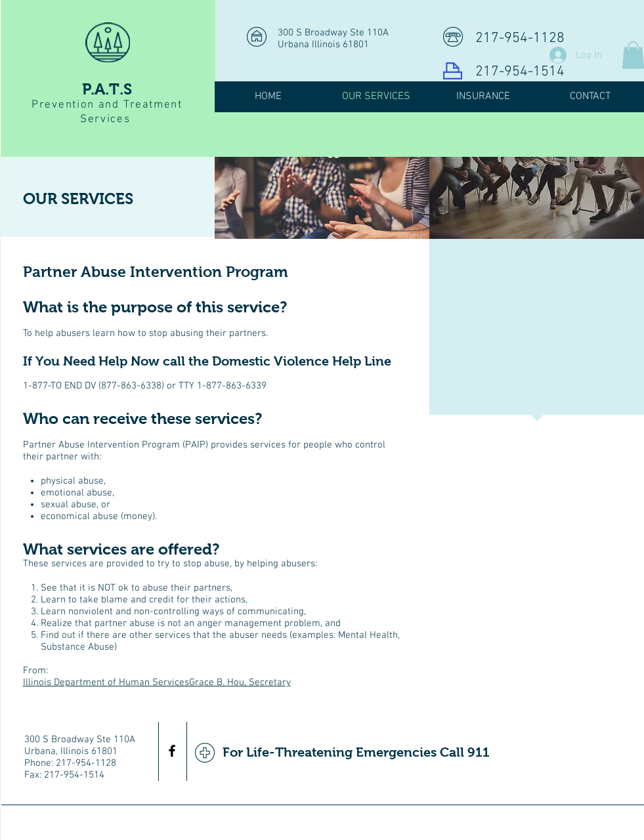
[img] (322, 198)
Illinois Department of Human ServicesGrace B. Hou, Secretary (157, 682)
